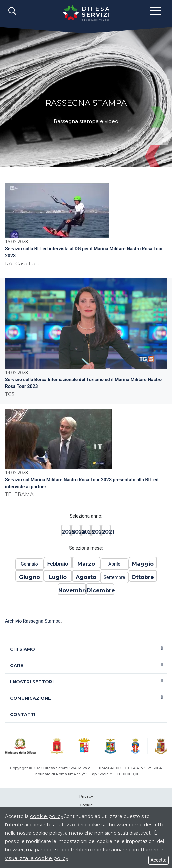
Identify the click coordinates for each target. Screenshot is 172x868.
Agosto (86, 577)
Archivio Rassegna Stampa (33, 621)
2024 (76, 532)
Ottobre (143, 577)
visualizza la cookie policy (37, 858)
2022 (96, 532)
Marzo (86, 564)
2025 (66, 532)
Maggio (143, 564)
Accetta (158, 860)
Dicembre (100, 590)
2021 (106, 532)
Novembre (72, 590)
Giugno (29, 577)
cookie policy (47, 816)
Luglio (58, 577)
